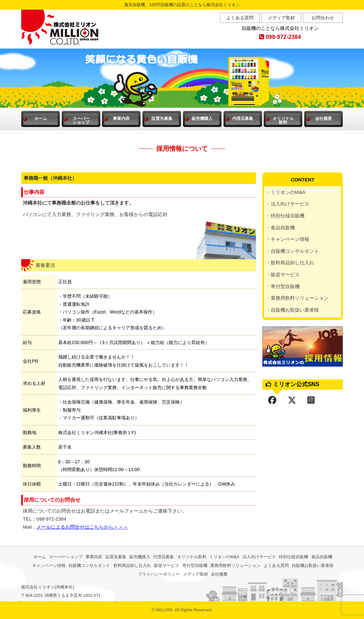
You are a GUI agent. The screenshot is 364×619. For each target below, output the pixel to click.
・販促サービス (283, 274)
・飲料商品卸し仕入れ (290, 263)
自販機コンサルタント (89, 565)
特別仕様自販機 (293, 557)
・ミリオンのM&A (286, 192)
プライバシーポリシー (159, 574)
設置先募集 (162, 118)
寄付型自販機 (195, 565)
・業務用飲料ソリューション (297, 298)
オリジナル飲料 (192, 557)
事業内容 (121, 118)
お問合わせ (323, 18)
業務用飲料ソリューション (235, 565)
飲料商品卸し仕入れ (132, 565)
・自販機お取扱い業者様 (292, 310)
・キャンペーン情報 (288, 239)
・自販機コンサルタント (292, 251)
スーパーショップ (66, 557)
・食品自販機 (280, 228)
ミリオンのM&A (224, 557)
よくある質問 (240, 18)
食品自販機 (322, 557)
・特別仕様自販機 (285, 216)
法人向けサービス (259, 557)
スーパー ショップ (81, 120)
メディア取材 (281, 18)
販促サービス (167, 565)
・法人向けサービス (288, 204)
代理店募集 (243, 118)
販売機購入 (202, 118)
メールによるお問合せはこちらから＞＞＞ (82, 527)
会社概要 (323, 118)
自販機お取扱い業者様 (313, 565)
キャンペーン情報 (49, 565)
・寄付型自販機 (283, 286)
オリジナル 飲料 (283, 120)
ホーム (41, 118)
